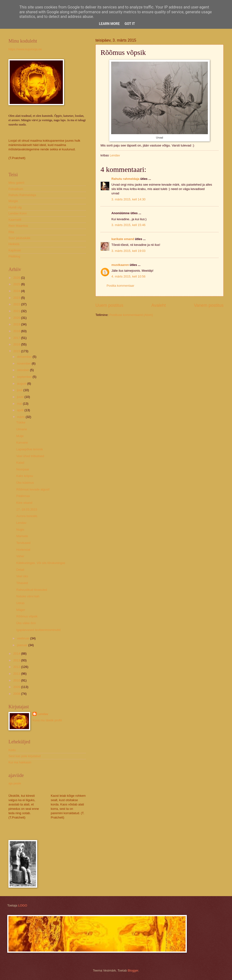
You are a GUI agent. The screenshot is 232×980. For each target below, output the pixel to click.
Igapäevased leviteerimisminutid (38, 630)
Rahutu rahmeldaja (125, 179)
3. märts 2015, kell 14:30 (128, 199)
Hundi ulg (15, 207)
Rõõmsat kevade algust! (33, 489)
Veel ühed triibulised (30, 456)
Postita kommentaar (120, 286)
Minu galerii (16, 183)
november (24, 363)
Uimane (22, 429)
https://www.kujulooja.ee (25, 49)
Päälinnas (23, 496)
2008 (17, 694)
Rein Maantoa (18, 226)
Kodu (12, 750)
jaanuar (23, 645)
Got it (130, 24)
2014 (17, 654)
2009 (17, 687)
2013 (17, 660)
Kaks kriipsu (25, 476)
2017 (17, 338)
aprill (21, 410)
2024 (17, 291)
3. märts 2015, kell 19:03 (128, 251)
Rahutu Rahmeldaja (22, 195)
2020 (17, 318)
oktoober (23, 370)
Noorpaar (23, 469)
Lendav (21, 523)
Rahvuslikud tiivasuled (32, 590)
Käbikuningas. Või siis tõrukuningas (41, 563)
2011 (17, 674)
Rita (11, 232)
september (25, 377)
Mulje (20, 436)
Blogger (133, 970)
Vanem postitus (209, 305)
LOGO (23, 905)
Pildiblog (14, 256)
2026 (17, 278)
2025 (17, 284)
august (22, 384)
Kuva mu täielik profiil (47, 720)
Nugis (20, 530)
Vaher (20, 556)
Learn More (109, 24)
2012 (17, 667)
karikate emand (123, 239)
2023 (17, 298)
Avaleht (159, 305)
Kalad (20, 463)
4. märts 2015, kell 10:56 (128, 276)
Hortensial (23, 550)
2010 (17, 680)
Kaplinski (15, 250)
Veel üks (22, 576)
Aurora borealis (27, 516)
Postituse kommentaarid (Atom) (131, 315)
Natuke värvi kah (28, 596)
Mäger (21, 610)
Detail (20, 570)
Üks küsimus (25, 483)
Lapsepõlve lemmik (29, 449)
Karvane (22, 442)
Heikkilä (14, 244)
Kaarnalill (15, 220)
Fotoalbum (16, 189)
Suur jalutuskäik (19, 238)
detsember (25, 357)
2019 (17, 324)
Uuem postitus (109, 305)
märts (21, 417)
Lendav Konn (18, 213)
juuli (20, 390)
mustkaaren (120, 265)
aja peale (15, 783)
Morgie (13, 201)
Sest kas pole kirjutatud (25, 756)
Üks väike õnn (26, 623)
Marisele (22, 536)
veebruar (23, 638)
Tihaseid (22, 583)
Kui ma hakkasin (20, 762)
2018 (17, 331)
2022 (17, 304)
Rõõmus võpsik (27, 616)
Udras (20, 603)
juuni (21, 397)
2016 (17, 344)
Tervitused (23, 543)
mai (20, 404)
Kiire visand (24, 503)
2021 (17, 311)
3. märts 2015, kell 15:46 (128, 225)
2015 (17, 351)
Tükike (21, 422)
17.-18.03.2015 (27, 509)
